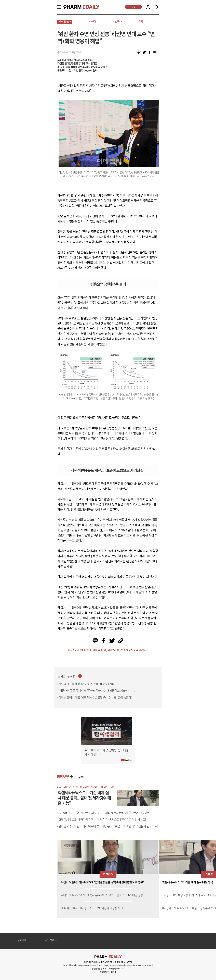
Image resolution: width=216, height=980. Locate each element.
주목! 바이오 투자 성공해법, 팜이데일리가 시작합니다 (108, 752)
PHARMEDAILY (77, 7)
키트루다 (117, 22)
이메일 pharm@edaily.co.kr (143, 965)
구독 (133, 7)
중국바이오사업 (88, 787)
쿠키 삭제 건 (51, 940)
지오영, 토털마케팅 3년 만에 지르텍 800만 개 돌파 (86, 684)
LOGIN (148, 7)
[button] (156, 855)
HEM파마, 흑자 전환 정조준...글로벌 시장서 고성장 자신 (92, 908)
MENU (59, 7)
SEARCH (157, 7)
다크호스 (108, 874)
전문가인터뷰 (65, 22)
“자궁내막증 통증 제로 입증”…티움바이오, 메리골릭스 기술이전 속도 (97, 691)
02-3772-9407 (104, 965)
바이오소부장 (71, 787)
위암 (141, 22)
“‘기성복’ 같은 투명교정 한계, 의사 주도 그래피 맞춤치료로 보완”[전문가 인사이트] (104, 813)
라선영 (93, 22)
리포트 (209, 874)
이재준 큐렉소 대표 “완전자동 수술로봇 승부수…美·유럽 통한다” (95, 697)
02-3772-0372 (116, 965)
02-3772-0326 (82, 965)
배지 (59, 787)
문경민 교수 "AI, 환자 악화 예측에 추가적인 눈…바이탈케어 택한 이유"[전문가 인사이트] (108, 826)
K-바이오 (104, 787)
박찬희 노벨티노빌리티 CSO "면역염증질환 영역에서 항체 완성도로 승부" (103, 882)
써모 (113, 787)
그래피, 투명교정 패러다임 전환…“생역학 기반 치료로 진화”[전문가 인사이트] (102, 820)
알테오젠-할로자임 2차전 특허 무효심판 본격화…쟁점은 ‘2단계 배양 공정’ (102, 895)
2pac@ (71, 676)
